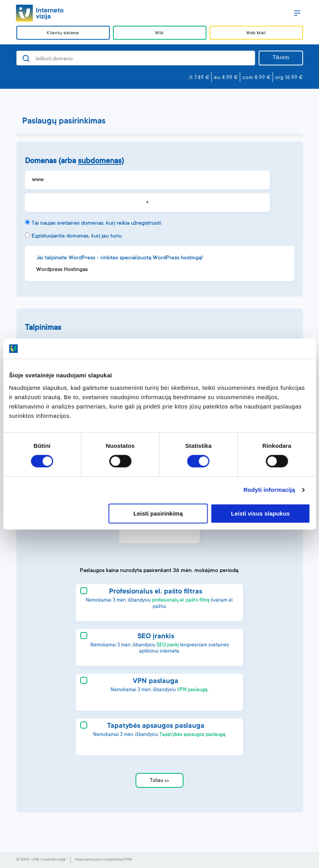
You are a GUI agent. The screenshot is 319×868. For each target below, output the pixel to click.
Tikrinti (281, 58)
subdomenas (100, 162)
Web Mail (256, 33)
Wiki (159, 33)
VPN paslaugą (192, 690)
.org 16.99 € (289, 78)
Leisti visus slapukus (260, 513)
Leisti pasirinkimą (158, 513)
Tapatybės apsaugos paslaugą (192, 735)
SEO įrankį (168, 645)
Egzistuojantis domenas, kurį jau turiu (77, 236)
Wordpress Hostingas (62, 270)
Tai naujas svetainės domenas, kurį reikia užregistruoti (96, 224)
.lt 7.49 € (199, 78)
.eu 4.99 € (226, 78)
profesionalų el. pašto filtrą (181, 600)
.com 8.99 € (256, 78)
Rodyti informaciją (269, 490)
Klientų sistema (63, 33)
